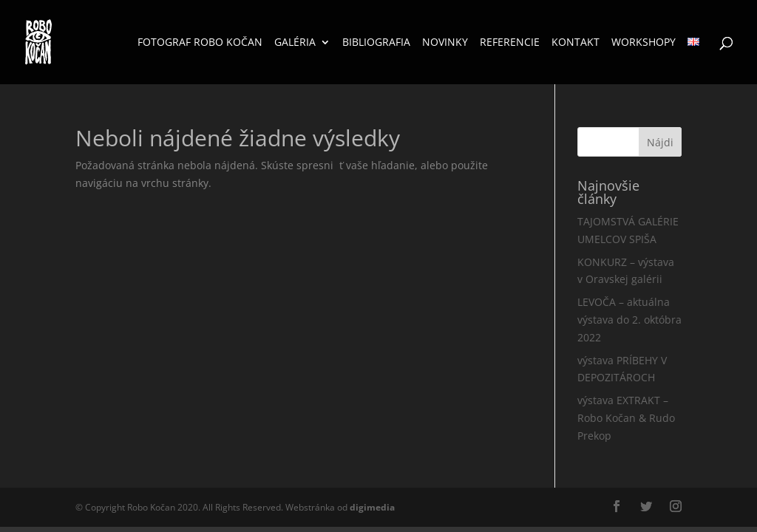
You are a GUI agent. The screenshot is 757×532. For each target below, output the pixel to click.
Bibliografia (376, 43)
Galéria (295, 43)
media (372, 507)
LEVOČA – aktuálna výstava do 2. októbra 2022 (629, 320)
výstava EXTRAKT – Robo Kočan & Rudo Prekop (626, 418)
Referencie (510, 43)
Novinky (445, 43)
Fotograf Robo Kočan (200, 43)
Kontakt (576, 43)
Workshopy (644, 43)
